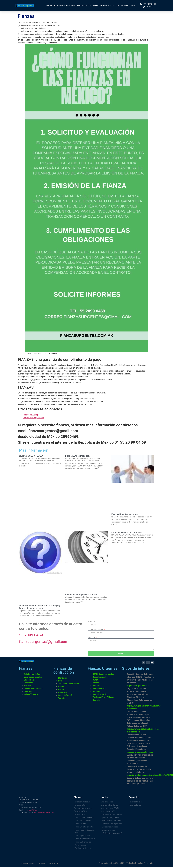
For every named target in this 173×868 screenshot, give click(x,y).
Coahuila (96, 701)
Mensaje (92, 637)
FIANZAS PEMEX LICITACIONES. (127, 532)
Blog (133, 5)
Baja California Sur (32, 675)
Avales (95, 5)
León (60, 682)
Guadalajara (29, 681)
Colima (61, 687)
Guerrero (28, 692)
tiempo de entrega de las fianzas (81, 595)
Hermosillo (29, 684)
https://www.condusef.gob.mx (140, 753)
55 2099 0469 (31, 635)
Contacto (125, 5)
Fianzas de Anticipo (31, 415)
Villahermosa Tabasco (34, 689)
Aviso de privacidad (28, 864)
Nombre (91, 622)
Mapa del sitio (54, 864)
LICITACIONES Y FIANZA (31, 456)
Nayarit (61, 690)
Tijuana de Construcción (69, 685)
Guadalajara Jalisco (101, 678)
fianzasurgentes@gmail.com (44, 642)
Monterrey (63, 679)
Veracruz (96, 686)
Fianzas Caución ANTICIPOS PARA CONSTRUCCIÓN (68, 5)
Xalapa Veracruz (31, 695)
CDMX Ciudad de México (103, 675)
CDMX (95, 681)
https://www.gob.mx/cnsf (138, 686)
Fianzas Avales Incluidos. (77, 456)
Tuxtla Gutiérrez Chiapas (103, 698)
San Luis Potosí (65, 696)
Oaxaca (96, 684)
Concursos (115, 5)
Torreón (62, 699)
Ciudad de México (100, 695)
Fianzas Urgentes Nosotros (124, 514)
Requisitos (104, 5)
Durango (96, 692)
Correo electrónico (96, 630)
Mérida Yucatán (99, 689)
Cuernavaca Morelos (33, 678)
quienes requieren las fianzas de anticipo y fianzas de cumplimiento (40, 607)
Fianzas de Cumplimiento (34, 418)
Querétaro (63, 693)
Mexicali (28, 686)
